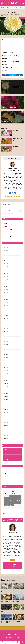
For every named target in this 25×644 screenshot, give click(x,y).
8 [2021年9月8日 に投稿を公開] (10, 498)
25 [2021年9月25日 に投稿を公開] (17, 503)
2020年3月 (6, 406)
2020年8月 (6, 390)
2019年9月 (6, 426)
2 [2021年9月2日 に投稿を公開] (12, 496)
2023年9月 (6, 289)
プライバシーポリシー (13, 635)
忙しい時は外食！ (16, 622)
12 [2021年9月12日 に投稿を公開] (19, 498)
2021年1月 (6, 374)
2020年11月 (6, 380)
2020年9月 (6, 387)
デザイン (8, 213)
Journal (8, 7)
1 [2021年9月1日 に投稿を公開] (10, 496)
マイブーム (15, 612)
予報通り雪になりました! (18, 139)
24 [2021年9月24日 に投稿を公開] (15, 503)
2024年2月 (6, 277)
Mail (17, 642)
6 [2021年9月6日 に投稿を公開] (6, 498)
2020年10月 (6, 383)
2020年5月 (6, 400)
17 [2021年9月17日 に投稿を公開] (15, 501)
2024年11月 (6, 257)
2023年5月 (6, 296)
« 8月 (5, 507)
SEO (12, 213)
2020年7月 (6, 393)
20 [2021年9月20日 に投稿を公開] (6, 503)
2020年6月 (6, 396)
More (12, 560)
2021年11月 (6, 341)
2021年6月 (6, 358)
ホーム (2, 642)
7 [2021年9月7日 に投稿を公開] (8, 498)
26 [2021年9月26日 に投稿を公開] (19, 503)
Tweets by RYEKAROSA (7, 204)
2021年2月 (6, 371)
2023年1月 (6, 306)
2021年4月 (6, 364)
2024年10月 (6, 260)
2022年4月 (6, 325)
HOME (3, 7)
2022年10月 (6, 312)
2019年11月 (6, 419)
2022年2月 (6, 332)
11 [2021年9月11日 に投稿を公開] (17, 498)
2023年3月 (6, 299)
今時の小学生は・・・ (8, 223)
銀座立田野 (15, 147)
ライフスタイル (5, 16)
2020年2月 (6, 409)
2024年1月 (6, 280)
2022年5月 (6, 322)
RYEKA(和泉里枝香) (10, 633)
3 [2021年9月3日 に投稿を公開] (15, 496)
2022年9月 (6, 315)
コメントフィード (7, 477)
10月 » (8, 507)
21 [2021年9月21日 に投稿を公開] (8, 503)
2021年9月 (6, 348)
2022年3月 (6, 328)
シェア (7, 642)
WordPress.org (6, 480)
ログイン (5, 470)
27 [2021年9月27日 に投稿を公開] (6, 505)
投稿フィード (6, 474)
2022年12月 (6, 309)
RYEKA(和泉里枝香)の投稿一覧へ (12, 196)
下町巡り (3, 612)
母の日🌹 (5, 226)
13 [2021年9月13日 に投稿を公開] (6, 501)
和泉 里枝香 (5, 514)
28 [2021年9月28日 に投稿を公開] (8, 505)
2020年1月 (6, 413)
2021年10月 (6, 345)
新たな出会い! (16, 131)
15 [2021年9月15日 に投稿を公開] (10, 501)
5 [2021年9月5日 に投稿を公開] (19, 496)
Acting (6, 450)
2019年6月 (6, 435)
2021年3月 (6, 367)
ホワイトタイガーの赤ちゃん (9, 230)
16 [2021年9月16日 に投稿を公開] (12, 501)
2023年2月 (6, 302)
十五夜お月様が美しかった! (16, 7)
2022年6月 (6, 319)
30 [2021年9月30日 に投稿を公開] (12, 505)
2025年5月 (6, 247)
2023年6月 (6, 293)
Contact (17, 633)
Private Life (7, 459)
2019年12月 (6, 416)
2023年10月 (6, 286)
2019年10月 (6, 422)
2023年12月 (6, 283)
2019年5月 (6, 439)
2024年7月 (6, 270)
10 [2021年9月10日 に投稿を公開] (15, 498)
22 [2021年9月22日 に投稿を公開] (10, 503)
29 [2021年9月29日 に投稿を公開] (10, 505)
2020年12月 (6, 377)
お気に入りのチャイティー (8, 236)
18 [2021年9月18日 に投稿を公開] (17, 501)
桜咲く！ (5, 233)
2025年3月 (6, 254)
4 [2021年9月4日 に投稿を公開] (17, 496)
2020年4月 (6, 403)
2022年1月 (6, 335)
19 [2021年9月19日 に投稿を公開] (19, 501)
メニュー (12, 642)
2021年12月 (6, 338)
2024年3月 (6, 273)
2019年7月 (6, 432)
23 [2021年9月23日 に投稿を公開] (12, 503)
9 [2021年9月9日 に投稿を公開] (12, 498)
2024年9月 (6, 264)
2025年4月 (6, 251)
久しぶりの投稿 (16, 601)
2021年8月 (6, 351)
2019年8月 (6, 429)
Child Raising (7, 453)
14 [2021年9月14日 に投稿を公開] (8, 501)
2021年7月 (6, 354)
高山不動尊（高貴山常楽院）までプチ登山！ (6, 622)
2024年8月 (6, 267)
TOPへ (22, 642)
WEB (4, 213)
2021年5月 (6, 361)
